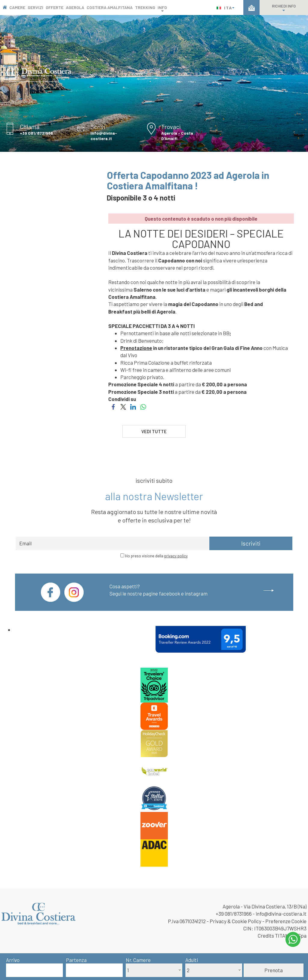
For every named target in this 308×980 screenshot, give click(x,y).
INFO (162, 9)
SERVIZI (35, 7)
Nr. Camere (138, 960)
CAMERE (17, 7)
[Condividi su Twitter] (123, 406)
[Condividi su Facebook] (113, 406)
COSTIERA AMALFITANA (110, 7)
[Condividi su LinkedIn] (133, 406)
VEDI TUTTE (154, 431)
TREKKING (145, 7)
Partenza (76, 960)
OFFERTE (55, 7)
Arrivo (13, 960)
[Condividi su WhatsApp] (143, 406)
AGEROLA (75, 7)
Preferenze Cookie (286, 921)
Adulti (192, 960)
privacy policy (176, 556)
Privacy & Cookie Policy (236, 921)
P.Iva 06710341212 (187, 921)
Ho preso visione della (156, 556)
